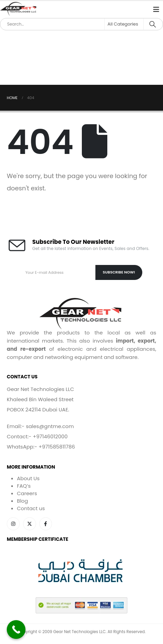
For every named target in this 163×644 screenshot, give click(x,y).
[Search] (153, 24)
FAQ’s (24, 486)
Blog (23, 501)
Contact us (31, 508)
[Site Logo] (19, 9)
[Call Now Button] (16, 630)
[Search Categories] (124, 24)
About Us (28, 478)
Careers (27, 493)
